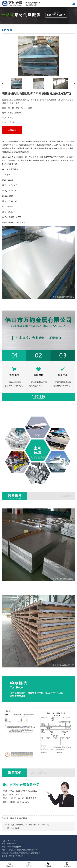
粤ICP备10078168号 (16, 856)
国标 (25, 818)
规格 (16, 818)
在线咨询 (12, 130)
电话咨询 (67, 865)
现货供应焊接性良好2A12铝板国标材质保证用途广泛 (30, 825)
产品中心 (29, 865)
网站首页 (10, 865)
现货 (12, 818)
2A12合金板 (15, 828)
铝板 (21, 818)
